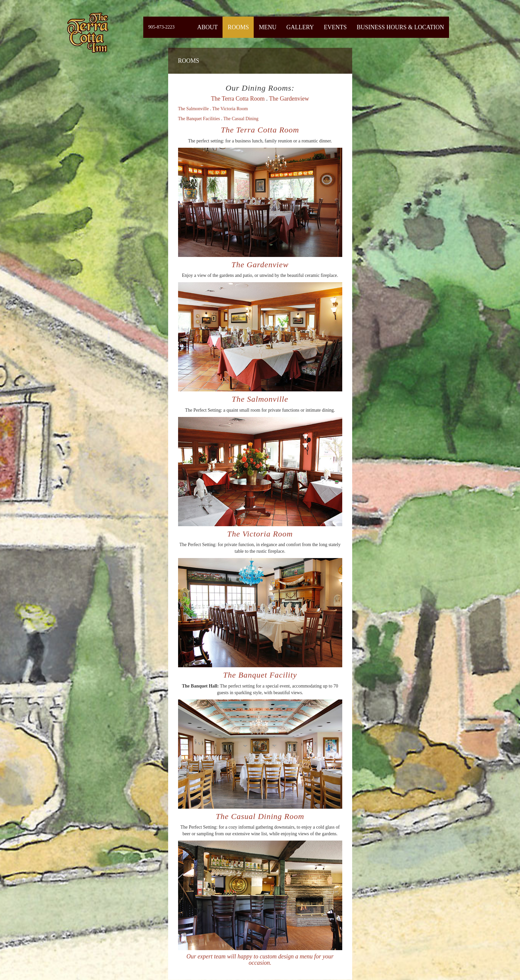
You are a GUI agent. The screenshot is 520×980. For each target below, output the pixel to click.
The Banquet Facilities (199, 119)
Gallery (300, 27)
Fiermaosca (87, 32)
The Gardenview (289, 99)
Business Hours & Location (400, 27)
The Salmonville (194, 109)
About (207, 27)
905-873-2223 (161, 27)
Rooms (238, 27)
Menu (267, 27)
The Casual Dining (241, 119)
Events (335, 27)
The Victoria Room (230, 109)
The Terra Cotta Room (238, 99)
